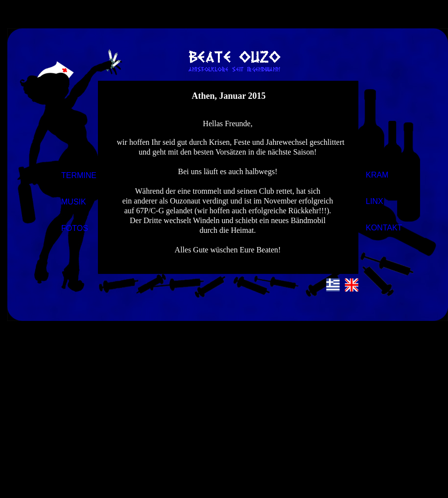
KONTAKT (384, 228)
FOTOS (75, 228)
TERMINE (79, 175)
